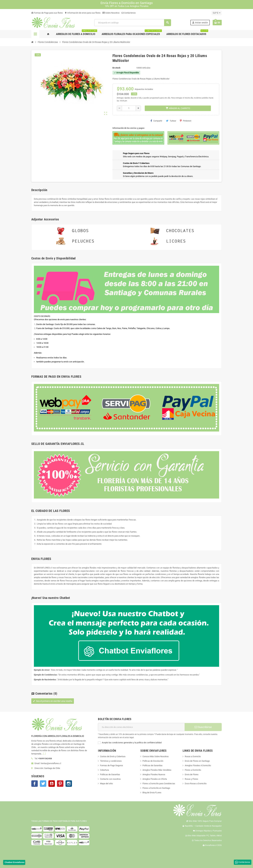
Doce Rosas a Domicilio (196, 783)
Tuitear (171, 121)
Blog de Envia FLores (152, 793)
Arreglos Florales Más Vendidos (157, 770)
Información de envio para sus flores (83, 13)
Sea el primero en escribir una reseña (53, 701)
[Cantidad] (129, 108)
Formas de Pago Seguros (111, 765)
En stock (116, 68)
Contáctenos (129, 13)
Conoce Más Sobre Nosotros (156, 756)
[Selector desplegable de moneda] (217, 13)
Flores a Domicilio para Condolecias (159, 783)
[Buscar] (133, 23)
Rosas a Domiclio (193, 756)
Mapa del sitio (106, 783)
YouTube (52, 784)
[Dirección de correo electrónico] (141, 727)
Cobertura (104, 770)
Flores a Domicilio (193, 770)
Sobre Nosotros (111, 13)
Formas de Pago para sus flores (47, 13)
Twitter (43, 784)
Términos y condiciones (111, 761)
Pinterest (186, 121)
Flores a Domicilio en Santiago (156, 788)
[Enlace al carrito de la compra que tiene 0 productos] (217, 23)
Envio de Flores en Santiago (197, 761)
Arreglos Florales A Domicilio (198, 765)
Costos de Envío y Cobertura (113, 756)
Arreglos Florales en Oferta (155, 779)
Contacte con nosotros (110, 779)
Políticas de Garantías (110, 774)
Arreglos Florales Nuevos (154, 774)
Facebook (35, 784)
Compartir (156, 121)
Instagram (69, 784)
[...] (44, 754)
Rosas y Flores (191, 779)
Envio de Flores (192, 774)
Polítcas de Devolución (153, 761)
